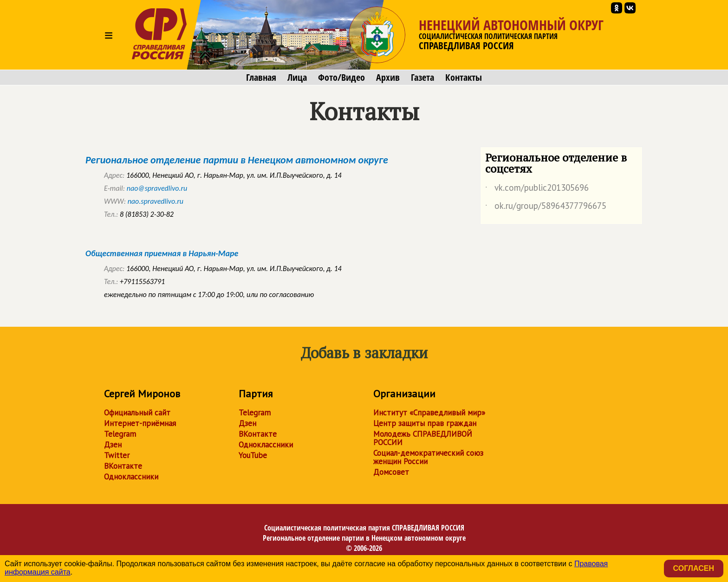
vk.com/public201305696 (537, 189)
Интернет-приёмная (140, 423)
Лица (297, 78)
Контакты (464, 78)
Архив (388, 78)
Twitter (117, 455)
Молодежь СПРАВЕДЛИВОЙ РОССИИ (423, 438)
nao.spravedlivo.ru (156, 201)
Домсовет (391, 472)
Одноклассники (131, 477)
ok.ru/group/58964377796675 (546, 207)
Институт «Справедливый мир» (429, 413)
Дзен (113, 445)
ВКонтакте (123, 466)
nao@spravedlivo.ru (157, 188)
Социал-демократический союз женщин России (428, 457)
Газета (422, 78)
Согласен (694, 568)
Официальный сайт (137, 413)
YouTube (253, 455)
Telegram (120, 434)
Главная (261, 78)
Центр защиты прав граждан (425, 423)
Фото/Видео (341, 78)
